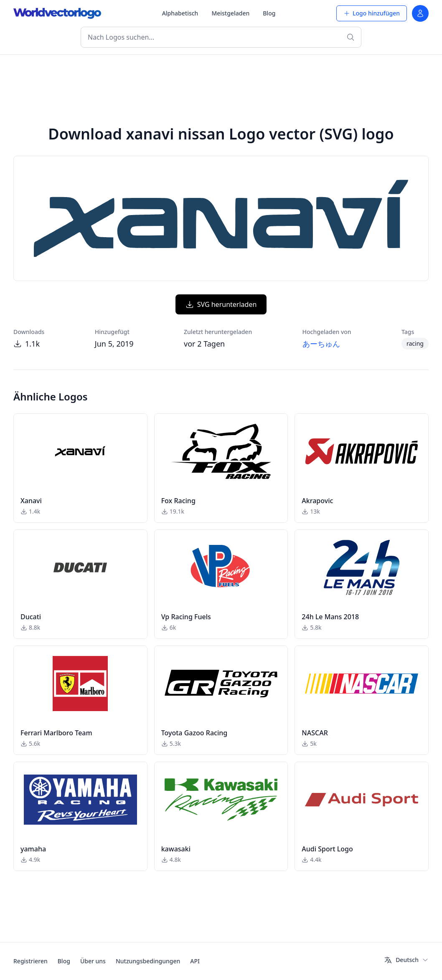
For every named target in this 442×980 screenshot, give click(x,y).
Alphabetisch (180, 13)
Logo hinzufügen (372, 13)
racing (415, 343)
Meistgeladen (230, 13)
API (195, 961)
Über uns (93, 961)
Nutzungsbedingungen (148, 961)
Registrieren (30, 961)
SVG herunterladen (221, 304)
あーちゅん (321, 344)
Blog (269, 13)
